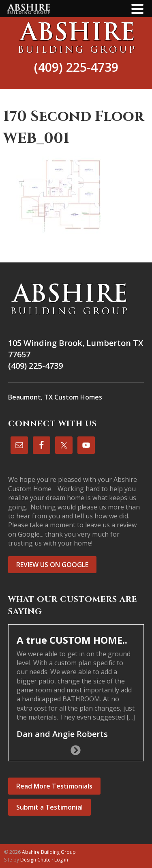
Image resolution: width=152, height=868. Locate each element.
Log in (61, 860)
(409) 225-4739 (76, 67)
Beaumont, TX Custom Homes (55, 397)
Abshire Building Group (76, 37)
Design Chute (35, 860)
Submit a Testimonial (49, 807)
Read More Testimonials (54, 786)
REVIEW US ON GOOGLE (52, 565)
